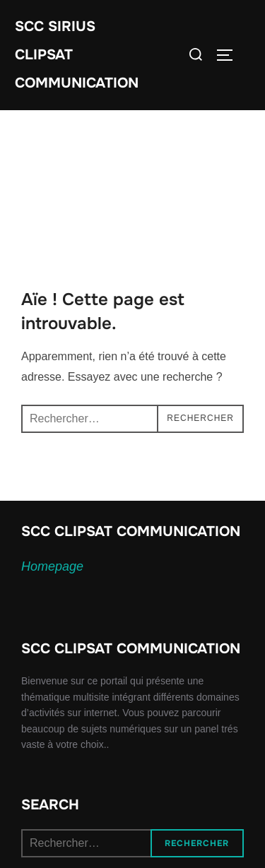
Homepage (52, 566)
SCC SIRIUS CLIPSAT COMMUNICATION (77, 55)
